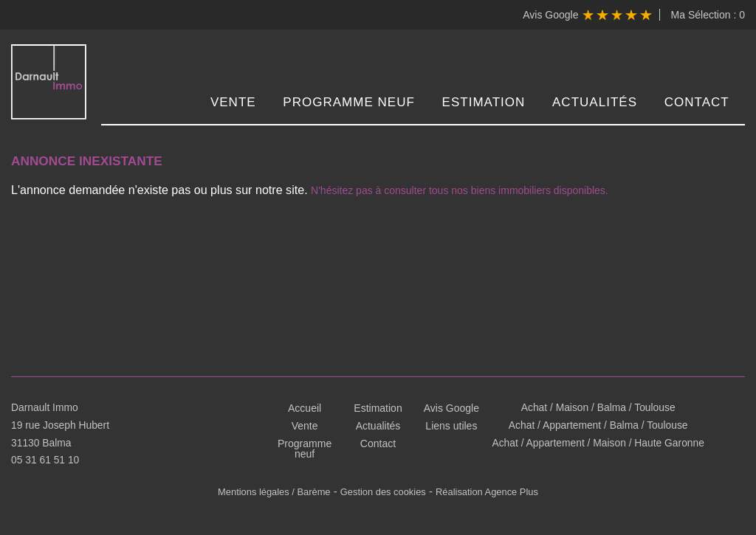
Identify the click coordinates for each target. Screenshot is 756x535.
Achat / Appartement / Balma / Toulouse (598, 426)
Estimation (485, 103)
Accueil (305, 408)
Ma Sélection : (708, 15)
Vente (236, 103)
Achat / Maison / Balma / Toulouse (598, 408)
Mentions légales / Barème (275, 491)
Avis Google (587, 15)
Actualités (596, 103)
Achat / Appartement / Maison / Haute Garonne (598, 443)
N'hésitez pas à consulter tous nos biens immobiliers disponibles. (420, 187)
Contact (698, 103)
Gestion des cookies (383, 491)
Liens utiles (451, 426)
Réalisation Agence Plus (487, 491)
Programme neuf (352, 103)
